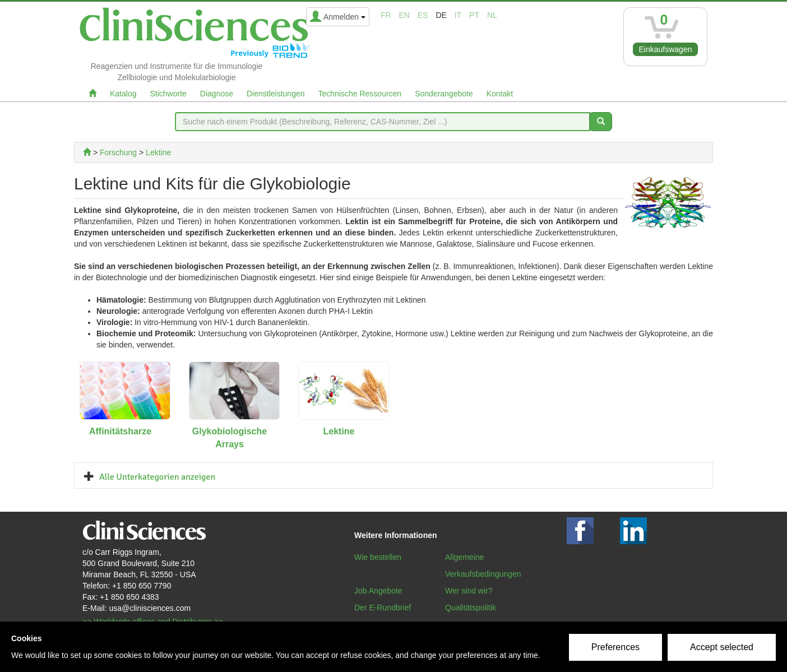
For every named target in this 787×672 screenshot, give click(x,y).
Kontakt (500, 94)
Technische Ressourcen (360, 94)
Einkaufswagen (666, 49)
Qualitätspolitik (471, 608)
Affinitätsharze (120, 431)
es (423, 15)
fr (386, 15)
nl (492, 15)
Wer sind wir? (469, 591)
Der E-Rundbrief (383, 608)
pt (474, 15)
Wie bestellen (378, 557)
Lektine (339, 431)
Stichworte (168, 94)
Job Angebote (378, 591)
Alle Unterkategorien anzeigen (157, 477)
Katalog (123, 94)
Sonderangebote (444, 94)
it (458, 15)
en (404, 15)
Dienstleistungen (276, 94)
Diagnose (217, 94)
